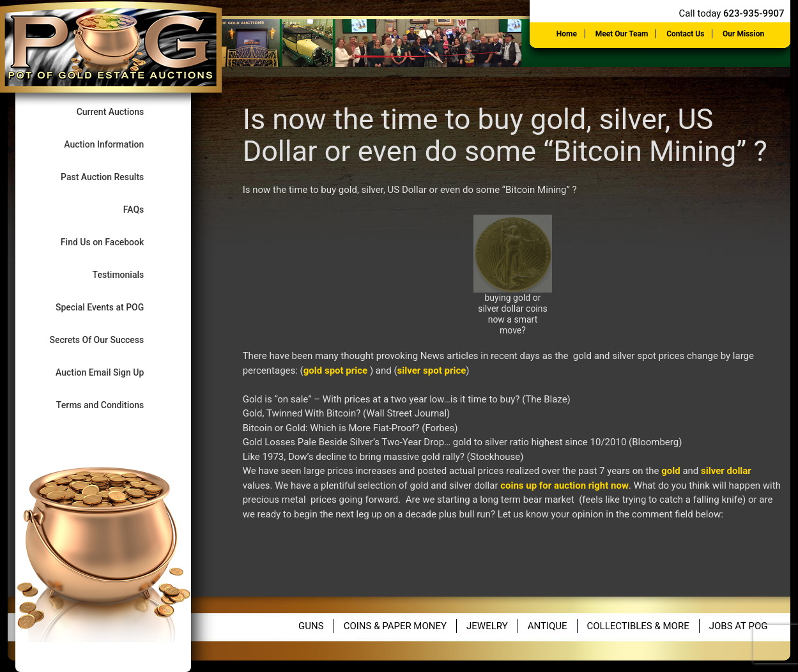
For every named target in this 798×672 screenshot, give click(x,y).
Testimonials (129, 274)
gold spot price (335, 370)
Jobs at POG (739, 626)
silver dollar (726, 471)
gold (671, 471)
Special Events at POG (111, 307)
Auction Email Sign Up (111, 372)
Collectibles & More (638, 626)
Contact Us (685, 34)
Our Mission (743, 34)
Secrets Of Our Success (108, 340)
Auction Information (115, 144)
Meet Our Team (622, 34)
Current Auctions (121, 111)
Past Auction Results (113, 177)
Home (567, 34)
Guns (311, 626)
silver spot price (432, 370)
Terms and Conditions (111, 405)
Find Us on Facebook (113, 242)
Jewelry (487, 626)
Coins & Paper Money (395, 626)
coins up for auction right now (564, 485)
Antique (548, 626)
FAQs (144, 209)
